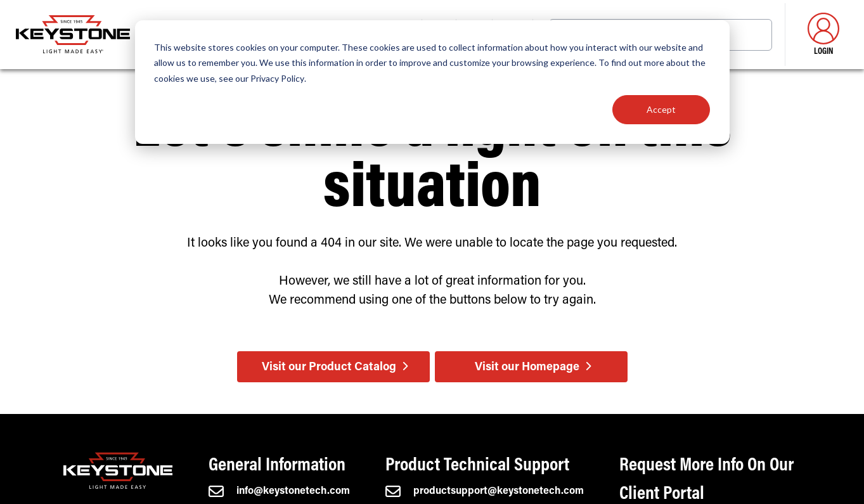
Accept (661, 109)
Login (823, 35)
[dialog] (432, 82)
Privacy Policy (277, 78)
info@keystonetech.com (279, 491)
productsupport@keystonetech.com (485, 491)
